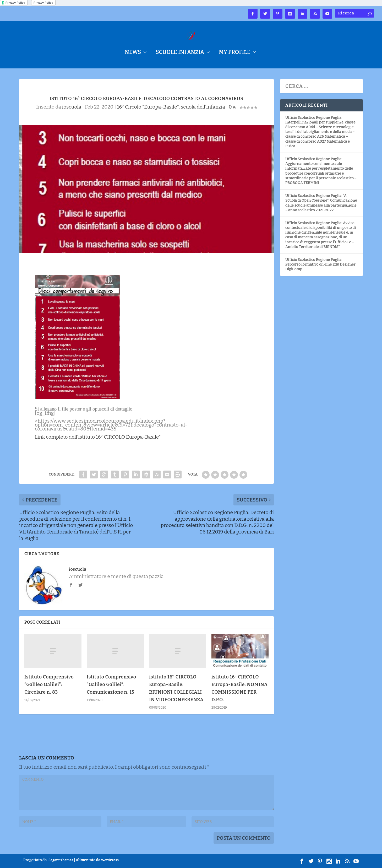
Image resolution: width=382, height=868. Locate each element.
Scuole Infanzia (180, 53)
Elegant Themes (60, 860)
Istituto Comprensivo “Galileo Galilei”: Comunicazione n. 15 (111, 684)
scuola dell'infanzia (203, 107)
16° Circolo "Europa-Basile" (148, 107)
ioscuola (72, 107)
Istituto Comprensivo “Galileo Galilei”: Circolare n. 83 (49, 684)
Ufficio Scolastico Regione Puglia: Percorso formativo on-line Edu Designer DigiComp (320, 264)
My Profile (234, 53)
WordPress (110, 860)
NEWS (133, 53)
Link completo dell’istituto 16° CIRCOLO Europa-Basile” (98, 437)
